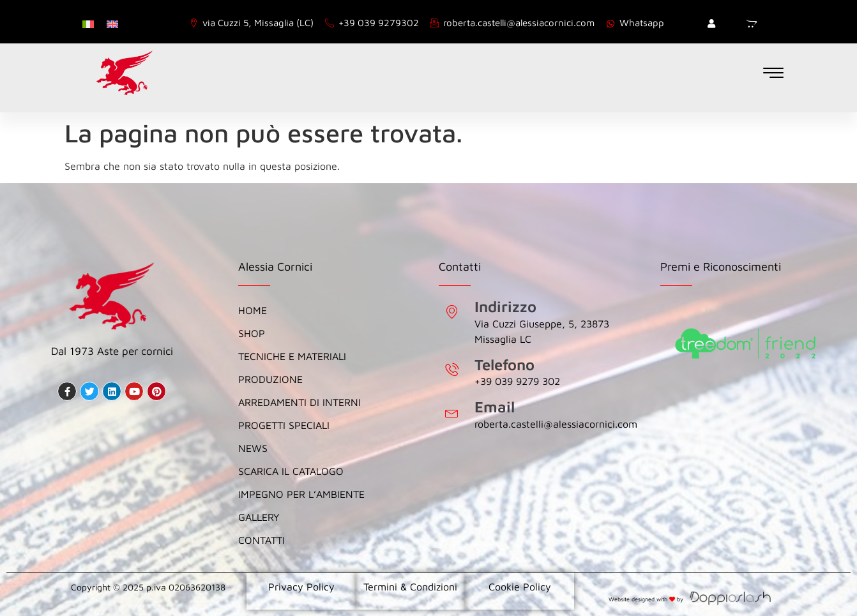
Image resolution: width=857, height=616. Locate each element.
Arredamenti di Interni (301, 402)
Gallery (259, 517)
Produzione (270, 379)
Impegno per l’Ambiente (301, 494)
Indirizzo (505, 306)
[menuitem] (88, 23)
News (253, 448)
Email (495, 407)
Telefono (504, 364)
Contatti (262, 540)
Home (253, 310)
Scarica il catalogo (291, 471)
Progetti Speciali (284, 425)
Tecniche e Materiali (292, 356)
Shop (252, 333)
